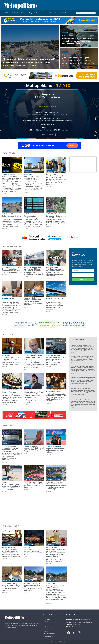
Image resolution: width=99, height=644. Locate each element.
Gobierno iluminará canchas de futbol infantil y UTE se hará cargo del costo (34, 449)
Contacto (64, 13)
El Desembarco (48, 636)
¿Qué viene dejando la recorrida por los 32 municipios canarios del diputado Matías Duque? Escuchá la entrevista (11, 361)
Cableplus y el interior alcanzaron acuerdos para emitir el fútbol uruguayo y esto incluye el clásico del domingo (56, 485)
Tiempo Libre (53, 13)
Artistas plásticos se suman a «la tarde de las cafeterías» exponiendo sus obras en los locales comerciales (33, 301)
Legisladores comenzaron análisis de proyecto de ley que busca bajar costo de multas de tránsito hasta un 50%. (56, 361)
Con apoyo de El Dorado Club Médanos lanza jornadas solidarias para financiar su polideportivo (12, 270)
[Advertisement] (49, 510)
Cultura (44, 13)
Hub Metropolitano (50, 634)
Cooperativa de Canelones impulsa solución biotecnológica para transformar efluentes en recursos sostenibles (55, 271)
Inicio (7, 13)
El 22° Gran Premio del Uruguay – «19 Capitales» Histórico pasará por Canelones (34, 485)
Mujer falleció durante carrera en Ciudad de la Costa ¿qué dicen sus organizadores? (11, 487)
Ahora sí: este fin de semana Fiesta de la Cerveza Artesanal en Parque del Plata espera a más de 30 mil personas (12, 553)
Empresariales (34, 13)
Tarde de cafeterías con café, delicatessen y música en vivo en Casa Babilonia (33, 552)
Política (24, 13)
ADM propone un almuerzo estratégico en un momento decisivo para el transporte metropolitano (56, 305)
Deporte (6, 444)
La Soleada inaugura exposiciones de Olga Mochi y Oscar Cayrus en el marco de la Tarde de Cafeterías (34, 587)
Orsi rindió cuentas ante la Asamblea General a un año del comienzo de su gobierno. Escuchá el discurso (56, 397)
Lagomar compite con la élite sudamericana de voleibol (56, 450)
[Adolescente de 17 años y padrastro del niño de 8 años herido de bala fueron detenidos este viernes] (79, 36)
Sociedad (15, 13)
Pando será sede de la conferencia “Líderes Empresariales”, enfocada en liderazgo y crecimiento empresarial (34, 271)
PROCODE (62, 642)
